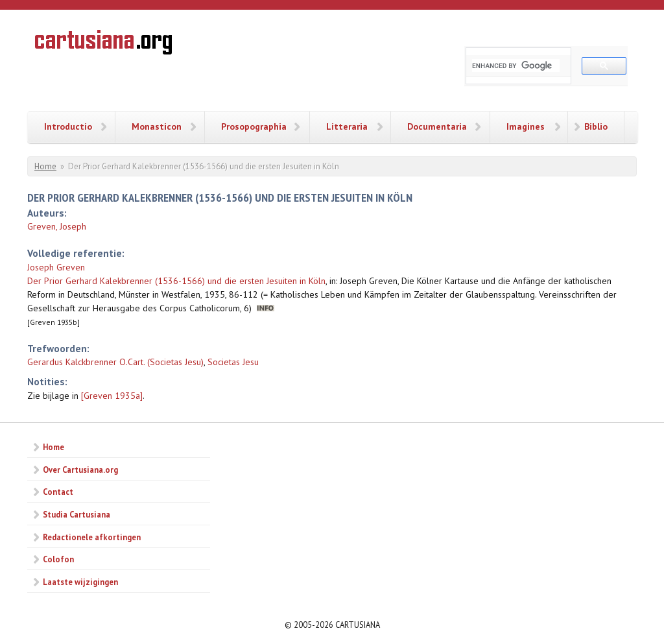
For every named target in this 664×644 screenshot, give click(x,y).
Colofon (58, 559)
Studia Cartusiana (77, 514)
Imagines (526, 126)
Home (45, 166)
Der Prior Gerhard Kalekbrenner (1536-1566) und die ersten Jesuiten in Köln (176, 281)
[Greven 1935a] (112, 396)
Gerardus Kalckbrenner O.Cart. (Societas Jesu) (115, 362)
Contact (58, 492)
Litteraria (347, 126)
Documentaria (437, 126)
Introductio (68, 126)
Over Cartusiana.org (80, 470)
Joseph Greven (56, 267)
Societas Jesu (233, 362)
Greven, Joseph (57, 226)
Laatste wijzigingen (80, 582)
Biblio (596, 126)
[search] (516, 66)
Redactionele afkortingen (92, 537)
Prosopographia (254, 126)
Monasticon (157, 126)
